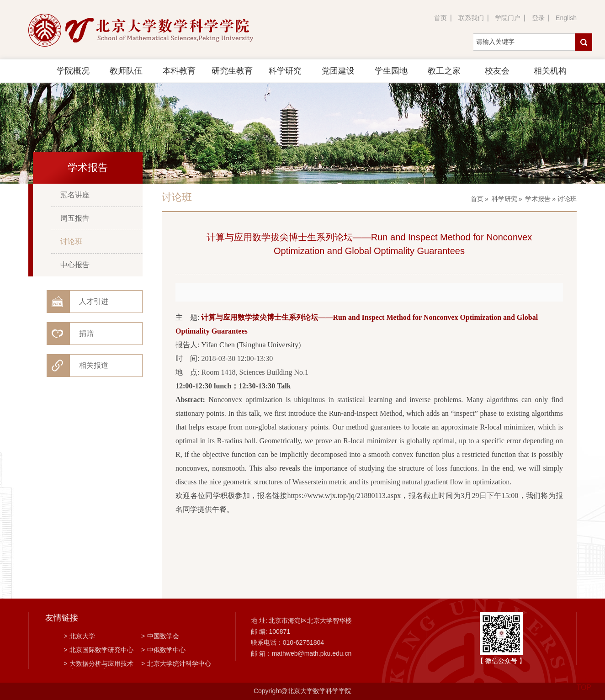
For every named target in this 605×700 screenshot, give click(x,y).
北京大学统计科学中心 (176, 663)
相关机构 (550, 71)
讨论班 (71, 241)
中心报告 (75, 265)
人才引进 (94, 301)
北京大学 (79, 636)
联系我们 (471, 18)
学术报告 (538, 199)
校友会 (497, 71)
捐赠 (86, 333)
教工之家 (444, 71)
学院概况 (73, 71)
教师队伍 (126, 71)
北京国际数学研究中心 (98, 650)
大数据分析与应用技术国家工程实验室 (98, 664)
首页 (440, 18)
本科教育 (179, 71)
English (566, 18)
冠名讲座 (75, 195)
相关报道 (94, 365)
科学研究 (285, 71)
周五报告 (75, 218)
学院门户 (508, 18)
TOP (584, 682)
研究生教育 (232, 71)
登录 (538, 18)
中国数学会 (160, 636)
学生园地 (391, 71)
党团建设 (338, 71)
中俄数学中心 (163, 650)
